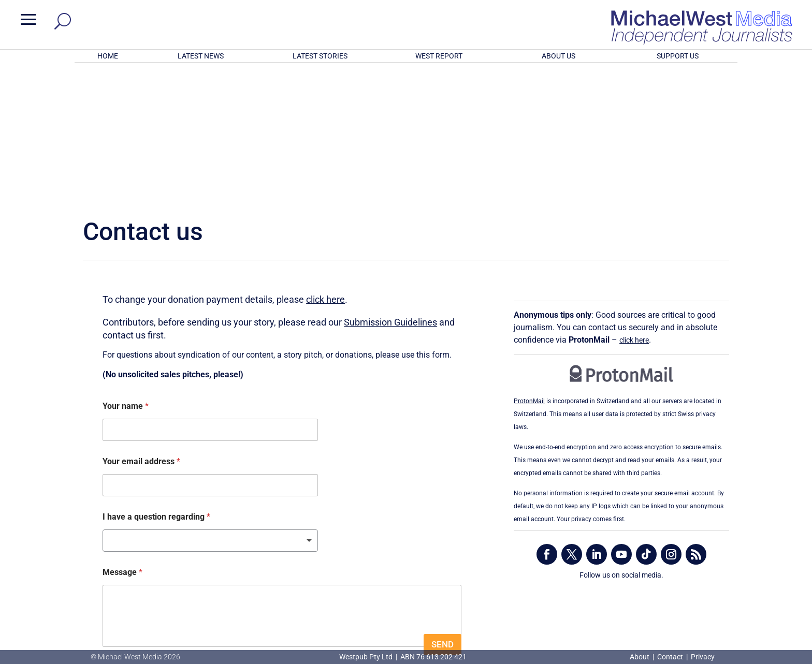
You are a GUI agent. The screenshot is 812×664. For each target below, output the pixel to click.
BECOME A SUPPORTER (757, 565)
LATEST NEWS (201, 56)
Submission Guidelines (390, 186)
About (640, 657)
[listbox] (210, 405)
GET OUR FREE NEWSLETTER (406, 598)
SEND (443, 509)
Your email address (141, 326)
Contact (670, 657)
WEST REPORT (439, 56)
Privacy (703, 657)
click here (325, 164)
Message (122, 437)
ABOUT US (559, 56)
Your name (126, 270)
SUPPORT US (678, 56)
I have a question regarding (156, 381)
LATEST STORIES (320, 56)
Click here (448, 615)
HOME (108, 56)
